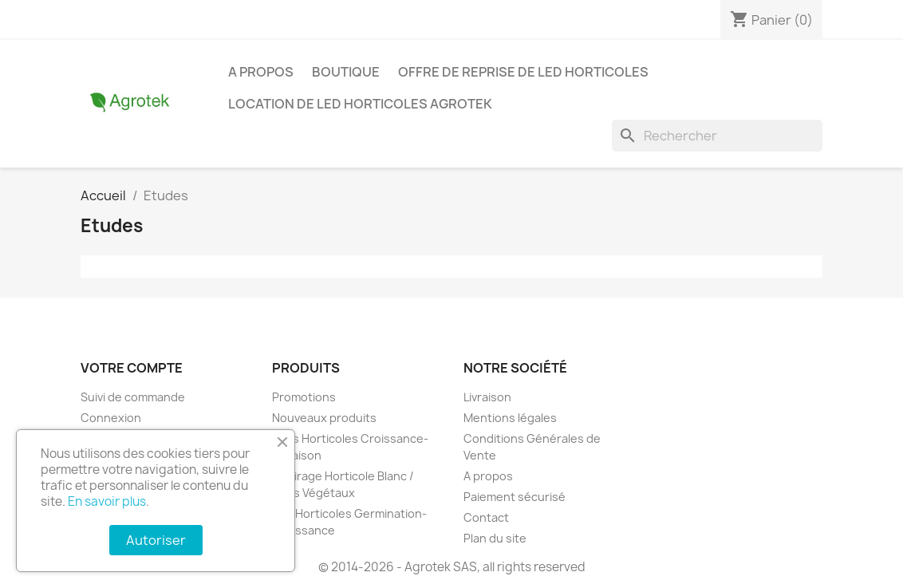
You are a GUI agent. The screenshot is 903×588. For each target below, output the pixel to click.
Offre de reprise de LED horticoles (523, 72)
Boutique (346, 72)
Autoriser (156, 540)
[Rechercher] (717, 136)
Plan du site (495, 538)
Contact (486, 517)
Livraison (487, 397)
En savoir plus (107, 501)
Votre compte (132, 368)
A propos (261, 72)
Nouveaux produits (324, 418)
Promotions (304, 397)
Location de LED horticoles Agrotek (360, 104)
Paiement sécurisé (515, 497)
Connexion (111, 418)
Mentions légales (510, 418)
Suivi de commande (133, 397)
